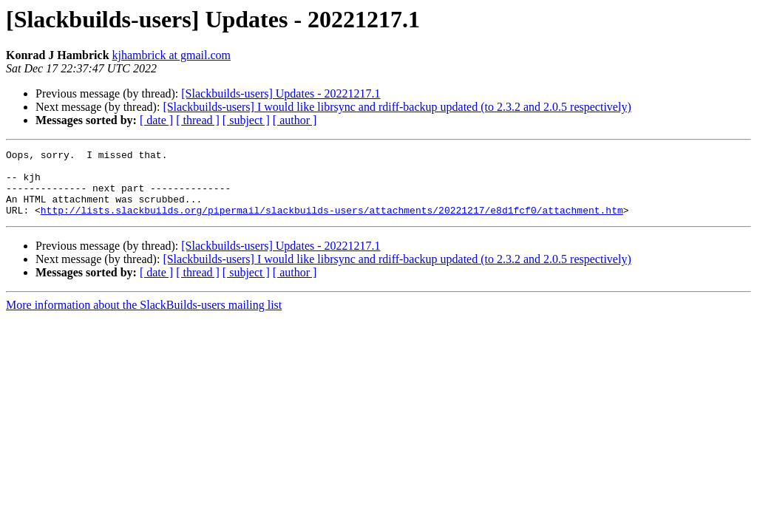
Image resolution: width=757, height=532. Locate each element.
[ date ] (156, 120)
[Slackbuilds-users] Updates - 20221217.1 (281, 93)
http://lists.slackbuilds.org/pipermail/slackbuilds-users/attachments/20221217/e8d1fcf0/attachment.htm (332, 223)
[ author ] (295, 120)
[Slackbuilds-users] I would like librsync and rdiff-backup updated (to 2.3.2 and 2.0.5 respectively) (397, 107)
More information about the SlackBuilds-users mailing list (144, 318)
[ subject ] (246, 120)
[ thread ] (198, 120)
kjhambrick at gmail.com (172, 55)
